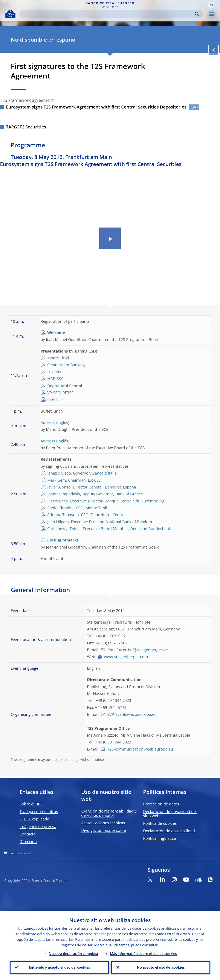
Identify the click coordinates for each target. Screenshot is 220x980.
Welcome (56, 333)
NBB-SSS (55, 379)
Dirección (28, 841)
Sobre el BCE (31, 804)
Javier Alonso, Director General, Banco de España (92, 487)
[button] (211, 5)
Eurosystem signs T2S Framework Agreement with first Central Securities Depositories (96, 107)
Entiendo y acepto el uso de (59, 967)
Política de (160, 823)
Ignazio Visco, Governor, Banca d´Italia (82, 473)
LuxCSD (54, 372)
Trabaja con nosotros (39, 811)
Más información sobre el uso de (143, 954)
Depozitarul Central (65, 386)
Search (197, 14)
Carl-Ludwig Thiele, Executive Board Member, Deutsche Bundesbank (109, 529)
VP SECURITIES (60, 393)
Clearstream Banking (66, 365)
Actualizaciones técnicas (103, 823)
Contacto (28, 834)
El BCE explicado (34, 819)
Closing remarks (63, 540)
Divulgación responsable (104, 830)
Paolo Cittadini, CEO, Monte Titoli (77, 508)
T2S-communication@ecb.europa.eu (140, 749)
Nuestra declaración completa (73, 954)
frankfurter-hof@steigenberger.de (137, 650)
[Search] (108, 14)
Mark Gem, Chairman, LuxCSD (74, 480)
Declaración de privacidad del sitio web (170, 814)
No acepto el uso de (161, 967)
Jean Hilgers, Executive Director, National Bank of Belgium (100, 522)
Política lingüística (160, 838)
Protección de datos (161, 804)
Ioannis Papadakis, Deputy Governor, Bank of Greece (95, 494)
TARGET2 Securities (26, 127)
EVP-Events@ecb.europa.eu (132, 714)
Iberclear (55, 400)
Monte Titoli (58, 358)
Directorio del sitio (21, 853)
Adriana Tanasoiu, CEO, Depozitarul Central (86, 515)
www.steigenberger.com (126, 657)
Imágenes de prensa (38, 826)
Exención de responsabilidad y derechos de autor (109, 813)
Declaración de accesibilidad (169, 831)
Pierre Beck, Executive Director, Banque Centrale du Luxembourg (106, 501)
